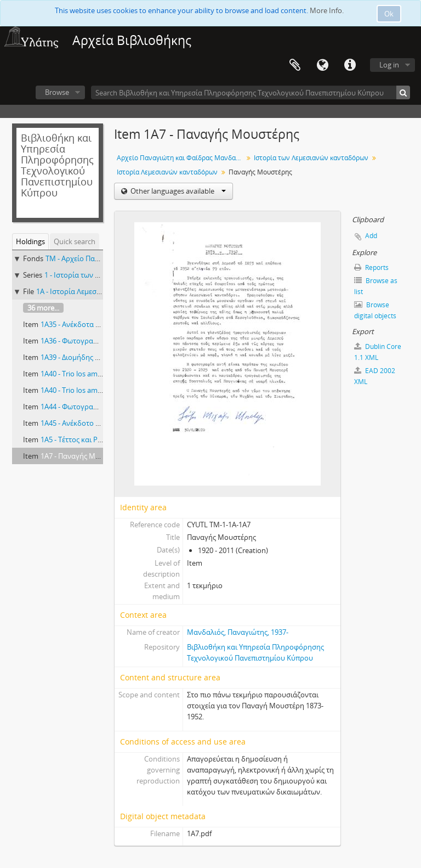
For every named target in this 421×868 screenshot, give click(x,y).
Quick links (350, 65)
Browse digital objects (375, 310)
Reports (371, 267)
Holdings (30, 241)
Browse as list (376, 286)
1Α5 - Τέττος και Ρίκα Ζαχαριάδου (95, 439)
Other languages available (177, 191)
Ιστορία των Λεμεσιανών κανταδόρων (311, 158)
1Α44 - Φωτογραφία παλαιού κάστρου (103, 407)
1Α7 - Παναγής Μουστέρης (84, 456)
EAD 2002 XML (375, 376)
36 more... (43, 308)
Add (371, 236)
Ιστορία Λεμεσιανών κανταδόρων (167, 172)
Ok (389, 14)
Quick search (75, 241)
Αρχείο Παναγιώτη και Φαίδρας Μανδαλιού (181, 158)
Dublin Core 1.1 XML (378, 352)
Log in (389, 65)
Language (322, 65)
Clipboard (295, 65)
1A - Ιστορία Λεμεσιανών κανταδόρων (98, 291)
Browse (57, 92)
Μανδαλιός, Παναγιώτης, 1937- (238, 632)
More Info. (327, 10)
